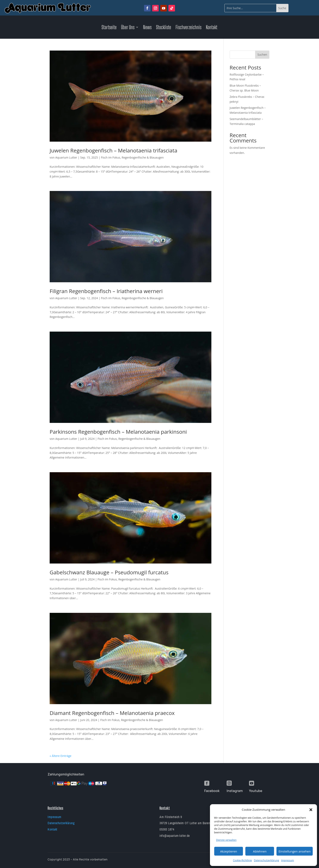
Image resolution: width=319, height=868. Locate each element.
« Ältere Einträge (61, 756)
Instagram (235, 791)
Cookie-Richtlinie (242, 860)
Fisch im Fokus (111, 157)
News (147, 28)
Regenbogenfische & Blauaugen (143, 157)
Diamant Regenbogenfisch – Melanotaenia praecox (112, 713)
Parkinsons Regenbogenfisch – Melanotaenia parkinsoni (118, 432)
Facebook (212, 791)
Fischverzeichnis (188, 28)
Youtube (256, 791)
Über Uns (128, 28)
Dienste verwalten (226, 840)
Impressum (288, 860)
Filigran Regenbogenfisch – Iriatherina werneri (106, 291)
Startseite (109, 28)
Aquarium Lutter (66, 157)
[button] (311, 810)
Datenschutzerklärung (267, 860)
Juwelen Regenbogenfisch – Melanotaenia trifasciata (114, 150)
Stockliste (164, 28)
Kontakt (212, 28)
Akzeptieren (229, 851)
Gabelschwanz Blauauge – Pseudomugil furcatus (109, 572)
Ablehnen (260, 851)
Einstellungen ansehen (295, 851)
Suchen (262, 55)
